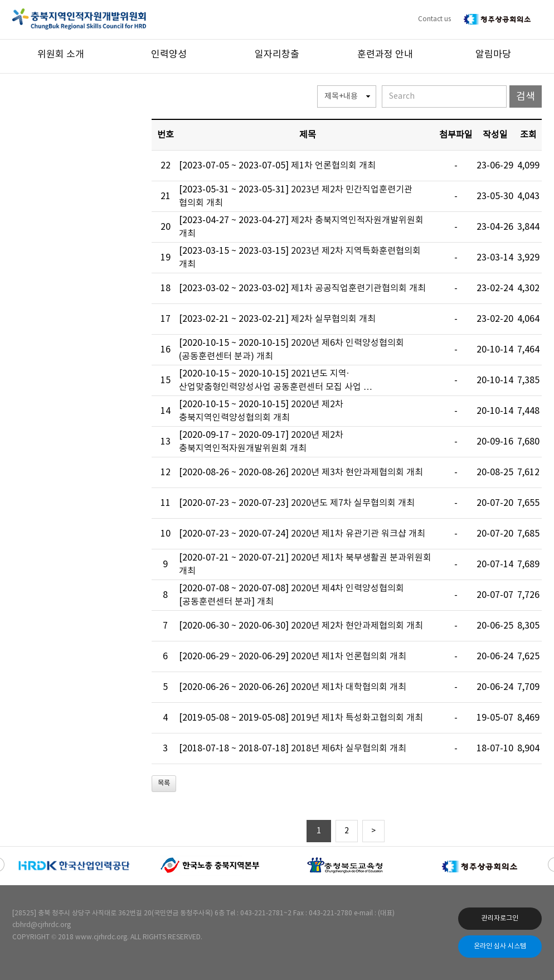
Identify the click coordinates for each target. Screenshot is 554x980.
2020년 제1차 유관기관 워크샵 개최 (358, 534)
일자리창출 (277, 55)
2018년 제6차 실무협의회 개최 (349, 749)
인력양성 (169, 55)
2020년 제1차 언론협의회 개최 (349, 656)
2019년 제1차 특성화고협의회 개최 (357, 718)
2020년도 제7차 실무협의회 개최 (353, 503)
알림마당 (493, 55)
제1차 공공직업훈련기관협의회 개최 (358, 288)
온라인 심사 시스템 (500, 946)
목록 (164, 783)
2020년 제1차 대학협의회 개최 (349, 687)
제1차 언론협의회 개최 (333, 166)
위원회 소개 (61, 55)
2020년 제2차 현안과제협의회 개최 (357, 626)
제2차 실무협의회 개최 (333, 319)
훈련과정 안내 (385, 55)
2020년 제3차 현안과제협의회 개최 (357, 472)
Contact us (434, 19)
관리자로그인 (500, 918)
